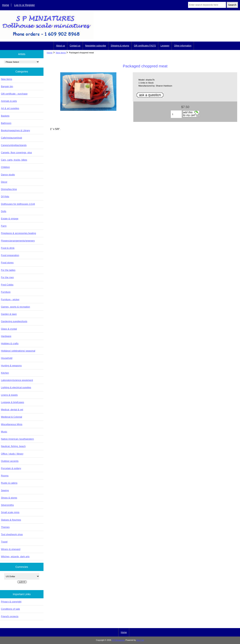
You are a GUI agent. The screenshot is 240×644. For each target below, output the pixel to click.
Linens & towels (9, 395)
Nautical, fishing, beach (13, 446)
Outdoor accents (10, 461)
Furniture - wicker (10, 299)
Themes (5, 527)
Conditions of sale (10, 609)
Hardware (6, 336)
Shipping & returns (120, 46)
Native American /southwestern (17, 439)
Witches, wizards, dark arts (15, 556)
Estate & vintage (10, 219)
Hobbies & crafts (10, 343)
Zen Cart (140, 640)
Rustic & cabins (9, 483)
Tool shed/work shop (12, 534)
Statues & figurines (11, 520)
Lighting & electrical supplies (16, 387)
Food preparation (10, 255)
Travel (4, 542)
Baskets (5, 116)
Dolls (4, 211)
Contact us (75, 46)
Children (5, 167)
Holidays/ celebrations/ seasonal (18, 351)
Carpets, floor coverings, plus (16, 152)
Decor (4, 182)
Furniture (6, 292)
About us (60, 46)
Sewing (5, 490)
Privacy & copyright (11, 602)
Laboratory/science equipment (17, 380)
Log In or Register (24, 5)
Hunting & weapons (11, 366)
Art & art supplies (10, 108)
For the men (7, 277)
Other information (183, 46)
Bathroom (6, 123)
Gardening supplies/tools (14, 321)
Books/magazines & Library (15, 130)
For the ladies (8, 270)
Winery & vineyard (11, 549)
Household (7, 358)
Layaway (165, 46)
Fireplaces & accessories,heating (18, 233)
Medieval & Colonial (12, 417)
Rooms (5, 476)
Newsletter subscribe (96, 46)
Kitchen (5, 373)
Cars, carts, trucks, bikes (14, 160)
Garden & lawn (9, 314)
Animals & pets (9, 101)
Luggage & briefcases (12, 402)
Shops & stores (9, 498)
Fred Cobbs (7, 285)
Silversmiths (7, 505)
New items (61, 53)
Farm (4, 226)
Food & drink (8, 248)
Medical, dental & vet (12, 410)
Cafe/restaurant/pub (12, 138)
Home (6, 5)
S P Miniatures (118, 640)
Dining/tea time (9, 189)
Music (4, 432)
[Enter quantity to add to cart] (176, 114)
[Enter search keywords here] (207, 5)
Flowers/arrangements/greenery (18, 241)
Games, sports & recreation (15, 307)
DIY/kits (5, 196)
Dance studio (8, 175)
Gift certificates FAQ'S (145, 46)
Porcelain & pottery (11, 468)
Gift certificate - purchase (14, 94)
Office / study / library (12, 454)
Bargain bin (7, 86)
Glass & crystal (9, 329)
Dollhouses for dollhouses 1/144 (18, 204)
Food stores (7, 263)
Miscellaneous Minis (12, 424)
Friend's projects (10, 616)
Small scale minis (10, 512)
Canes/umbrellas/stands (14, 145)
